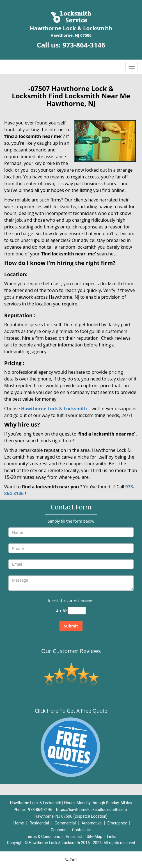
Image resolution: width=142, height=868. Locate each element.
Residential (39, 823)
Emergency (117, 823)
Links (112, 837)
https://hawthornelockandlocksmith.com (92, 810)
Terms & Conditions (43, 837)
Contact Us (82, 830)
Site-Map (94, 837)
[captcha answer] (77, 611)
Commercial (65, 823)
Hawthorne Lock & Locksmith (54, 409)
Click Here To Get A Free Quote (71, 711)
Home (19, 823)
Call (71, 860)
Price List (74, 837)
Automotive (91, 823)
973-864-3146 (84, 45)
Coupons (59, 830)
